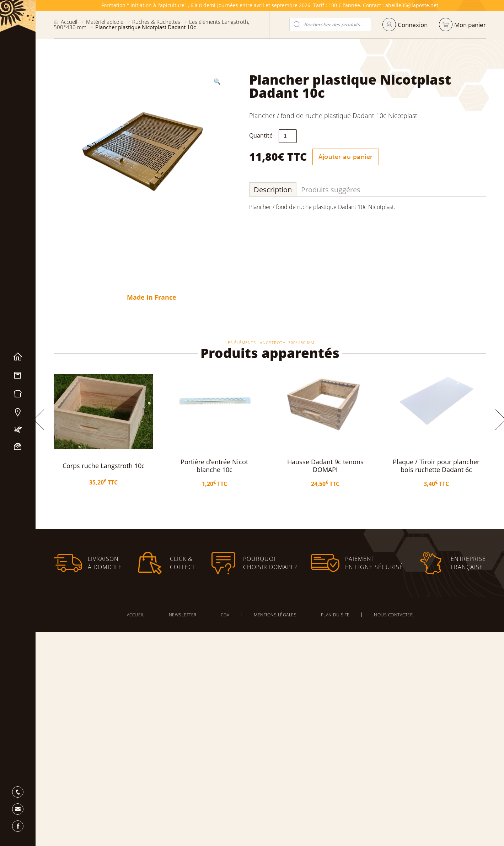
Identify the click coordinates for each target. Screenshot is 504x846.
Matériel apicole (18, 375)
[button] (214, 81)
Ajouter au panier (349, 157)
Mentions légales (275, 615)
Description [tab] (276, 190)
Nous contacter (18, 447)
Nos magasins (18, 412)
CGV (225, 615)
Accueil (18, 357)
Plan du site (335, 615)
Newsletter (183, 615)
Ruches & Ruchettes (156, 22)
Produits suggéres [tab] (334, 190)
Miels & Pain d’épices (18, 394)
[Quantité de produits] (291, 136)
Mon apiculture (18, 430)
